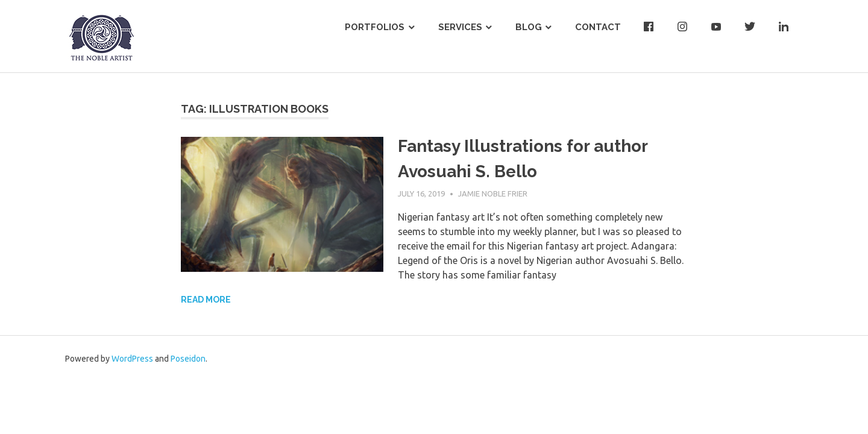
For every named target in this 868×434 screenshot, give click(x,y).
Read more (206, 300)
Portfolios (375, 27)
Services (460, 27)
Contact (598, 27)
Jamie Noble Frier (493, 193)
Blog (529, 27)
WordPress (132, 359)
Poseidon (188, 359)
